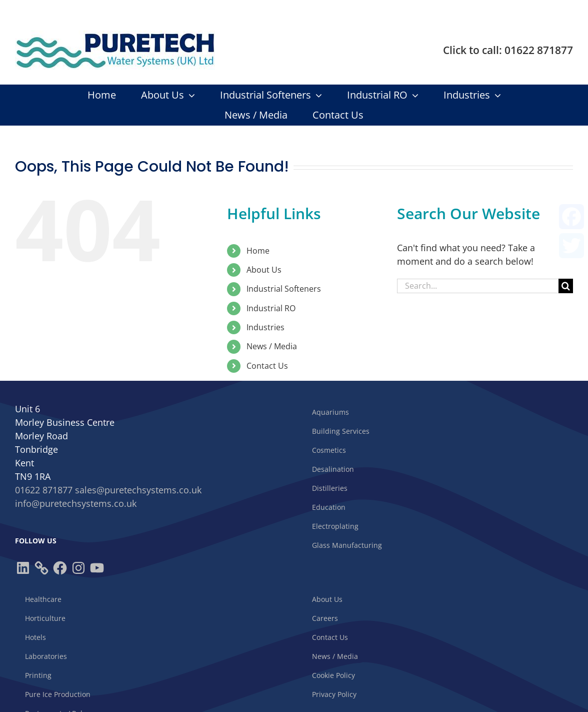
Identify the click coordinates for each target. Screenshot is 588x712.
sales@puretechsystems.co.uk (138, 490)
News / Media (272, 346)
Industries (265, 327)
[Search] (566, 286)
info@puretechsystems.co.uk (76, 503)
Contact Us (267, 366)
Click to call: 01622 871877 (508, 50)
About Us (264, 270)
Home (258, 251)
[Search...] (478, 286)
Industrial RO (271, 308)
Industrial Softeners (284, 289)
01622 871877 (44, 490)
